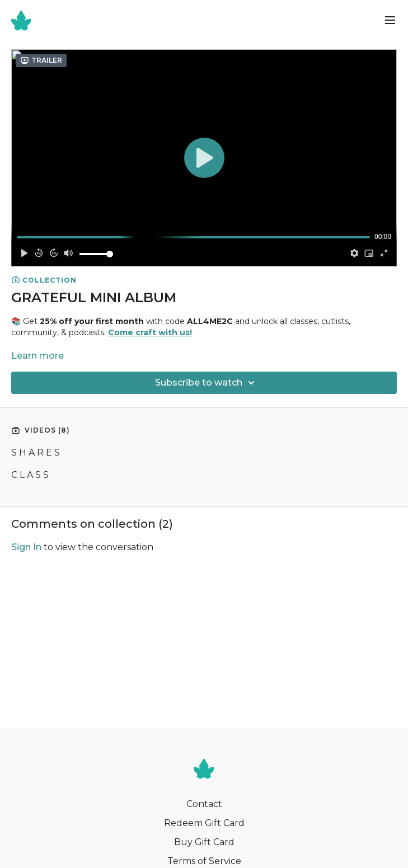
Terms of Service (204, 861)
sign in (26, 547)
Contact (204, 804)
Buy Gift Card (204, 842)
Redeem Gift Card (204, 823)
